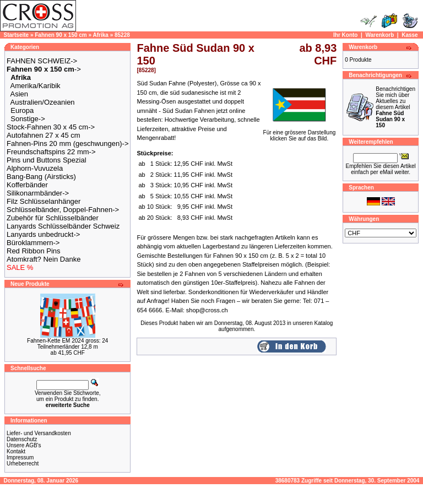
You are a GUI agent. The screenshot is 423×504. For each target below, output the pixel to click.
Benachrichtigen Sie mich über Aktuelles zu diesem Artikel (395, 107)
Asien (20, 94)
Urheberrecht (23, 464)
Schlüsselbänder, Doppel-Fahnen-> (63, 210)
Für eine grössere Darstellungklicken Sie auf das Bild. (300, 133)
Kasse (410, 35)
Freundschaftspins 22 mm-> (51, 152)
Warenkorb (379, 35)
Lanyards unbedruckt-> (43, 234)
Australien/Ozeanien (43, 102)
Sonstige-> (28, 119)
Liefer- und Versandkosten (39, 433)
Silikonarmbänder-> (38, 193)
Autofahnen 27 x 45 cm (44, 135)
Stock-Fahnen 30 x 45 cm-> (51, 127)
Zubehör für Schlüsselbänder (53, 218)
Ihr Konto (345, 35)
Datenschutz (22, 439)
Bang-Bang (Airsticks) (41, 177)
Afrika (101, 35)
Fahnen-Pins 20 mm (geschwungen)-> (67, 143)
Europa (22, 110)
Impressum (20, 457)
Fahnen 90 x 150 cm (61, 35)
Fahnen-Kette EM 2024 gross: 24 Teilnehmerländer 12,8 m (67, 344)
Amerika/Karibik (36, 86)
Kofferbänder (27, 185)
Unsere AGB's (24, 445)
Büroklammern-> (33, 243)
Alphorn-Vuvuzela (35, 168)
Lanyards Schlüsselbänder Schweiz (63, 226)
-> (44, 69)
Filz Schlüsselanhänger (44, 201)
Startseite (17, 35)
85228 (122, 35)
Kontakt (16, 451)
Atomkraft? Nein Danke (44, 259)
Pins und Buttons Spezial (47, 160)
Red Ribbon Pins (34, 251)
